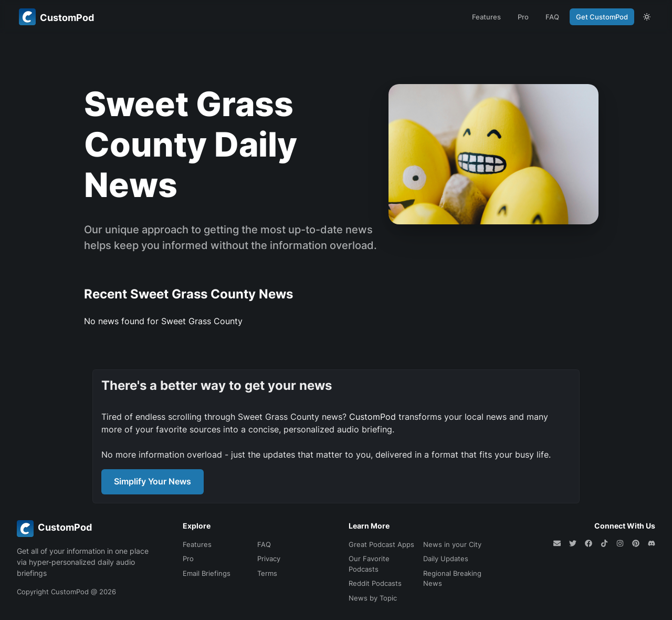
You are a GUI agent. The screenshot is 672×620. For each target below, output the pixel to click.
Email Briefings (207, 573)
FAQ (552, 17)
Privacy (269, 559)
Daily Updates (446, 559)
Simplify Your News (153, 481)
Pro (523, 17)
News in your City (452, 544)
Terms (267, 573)
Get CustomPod (602, 17)
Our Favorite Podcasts (369, 564)
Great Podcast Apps (381, 544)
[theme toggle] (647, 17)
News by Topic (373, 598)
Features (486, 17)
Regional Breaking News (452, 578)
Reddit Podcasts (375, 583)
